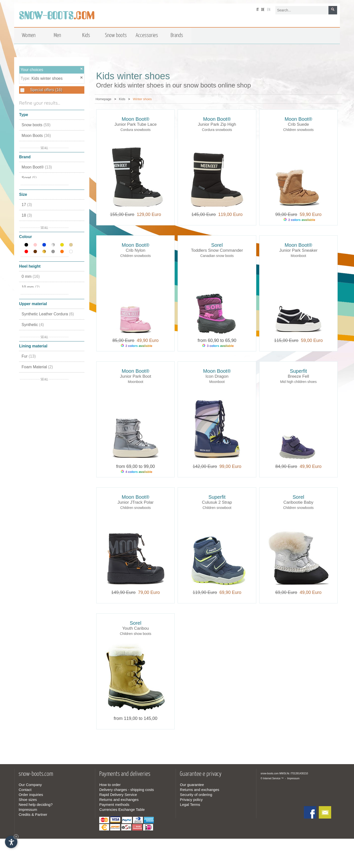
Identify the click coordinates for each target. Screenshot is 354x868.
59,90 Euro (309, 214)
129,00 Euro (148, 214)
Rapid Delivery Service (118, 795)
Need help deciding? (36, 805)
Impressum (28, 809)
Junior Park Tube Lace (135, 124)
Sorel (29, 178)
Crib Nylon (136, 250)
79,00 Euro (148, 592)
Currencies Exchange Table (122, 809)
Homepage (103, 99)
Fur (29, 356)
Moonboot (298, 256)
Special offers (46, 90)
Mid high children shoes (298, 382)
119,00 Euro (229, 214)
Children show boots (136, 634)
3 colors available (218, 346)
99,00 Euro (229, 466)
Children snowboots (298, 130)
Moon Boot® (37, 167)
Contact (25, 790)
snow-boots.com (270, 773)
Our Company (30, 785)
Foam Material (37, 367)
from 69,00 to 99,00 (135, 466)
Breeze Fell (298, 376)
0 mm (31, 276)
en (269, 10)
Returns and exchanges (119, 800)
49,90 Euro (146, 340)
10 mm (31, 287)
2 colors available (299, 220)
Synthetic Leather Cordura (48, 314)
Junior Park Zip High (217, 124)
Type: (26, 78)
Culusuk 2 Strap (217, 502)
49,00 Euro (309, 592)
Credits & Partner (33, 814)
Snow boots (36, 125)
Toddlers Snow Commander (217, 250)
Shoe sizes (28, 800)
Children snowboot (217, 508)
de (263, 10)
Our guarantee (192, 785)
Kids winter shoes (47, 78)
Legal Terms (190, 805)
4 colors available (137, 472)
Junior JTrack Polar (135, 502)
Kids (122, 99)
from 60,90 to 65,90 (217, 340)
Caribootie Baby (298, 502)
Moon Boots (36, 136)
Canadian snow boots (217, 256)
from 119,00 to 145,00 (135, 718)
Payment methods (114, 805)
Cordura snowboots (136, 130)
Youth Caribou (136, 628)
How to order (110, 785)
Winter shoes (142, 99)
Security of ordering (196, 795)
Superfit (298, 371)
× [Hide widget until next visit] (16, 837)
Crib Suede (298, 124)
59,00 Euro (311, 340)
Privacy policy (191, 800)
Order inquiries (31, 795)
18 (27, 215)
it (258, 10)
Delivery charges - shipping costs (127, 790)
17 (27, 205)
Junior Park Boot (135, 376)
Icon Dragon (217, 376)
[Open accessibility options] (11, 842)
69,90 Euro (229, 592)
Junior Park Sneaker (298, 250)
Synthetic (33, 325)
